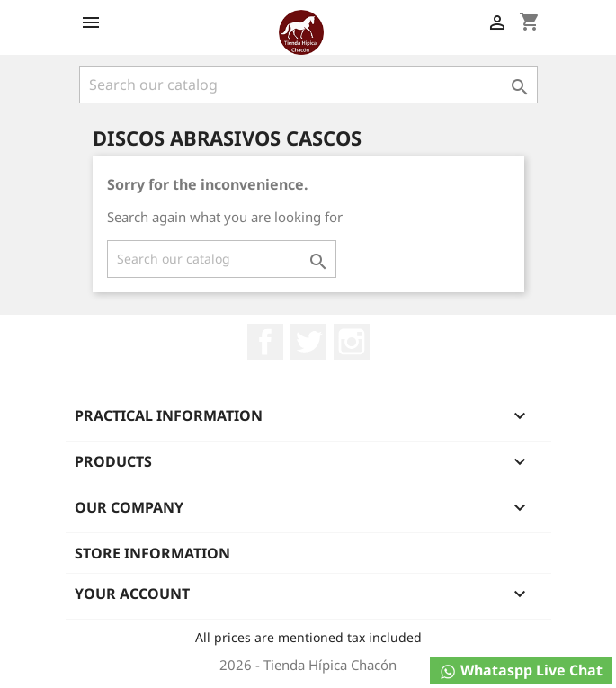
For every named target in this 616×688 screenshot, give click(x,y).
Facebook (265, 342)
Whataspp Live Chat (521, 670)
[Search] (308, 85)
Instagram (352, 342)
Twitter (308, 342)
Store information (152, 553)
